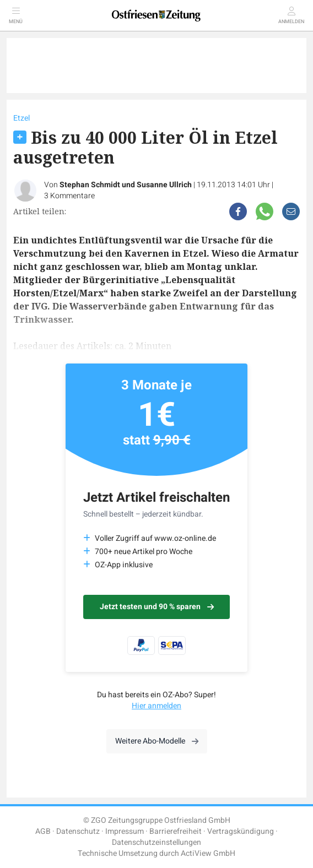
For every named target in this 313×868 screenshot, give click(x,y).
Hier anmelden (156, 706)
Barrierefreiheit (176, 831)
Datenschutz (78, 831)
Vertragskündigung (241, 831)
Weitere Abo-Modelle (157, 741)
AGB (43, 831)
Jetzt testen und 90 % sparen (157, 607)
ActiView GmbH (208, 853)
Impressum (125, 831)
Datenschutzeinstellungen (156, 842)
